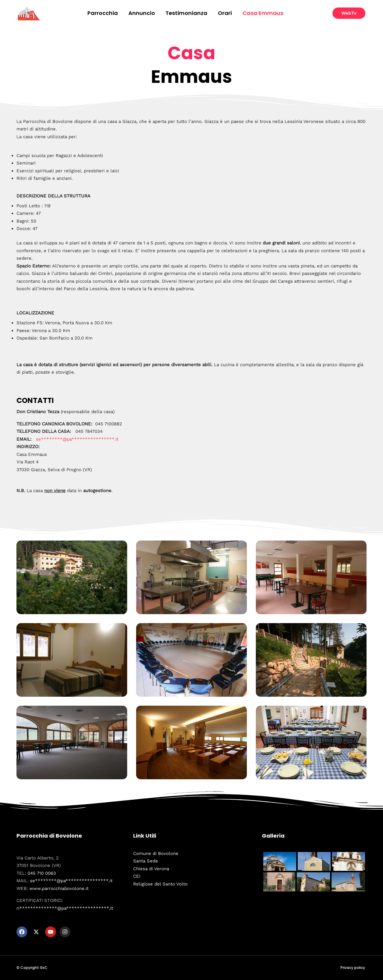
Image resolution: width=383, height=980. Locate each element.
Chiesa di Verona (151, 869)
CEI (137, 876)
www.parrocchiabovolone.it (59, 888)
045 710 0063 (42, 873)
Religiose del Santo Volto (160, 884)
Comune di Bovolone (156, 853)
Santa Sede (146, 861)
